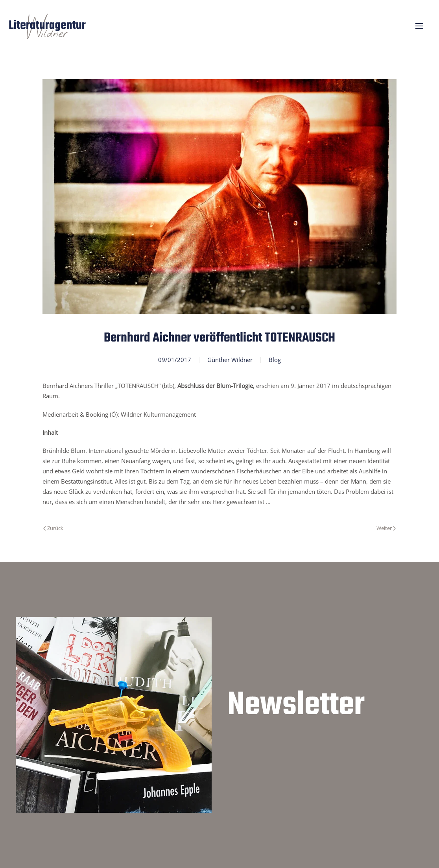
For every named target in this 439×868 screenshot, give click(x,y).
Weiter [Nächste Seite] (386, 528)
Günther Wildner (230, 360)
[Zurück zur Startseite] (47, 26)
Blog (275, 360)
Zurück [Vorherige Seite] (53, 528)
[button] (419, 26)
